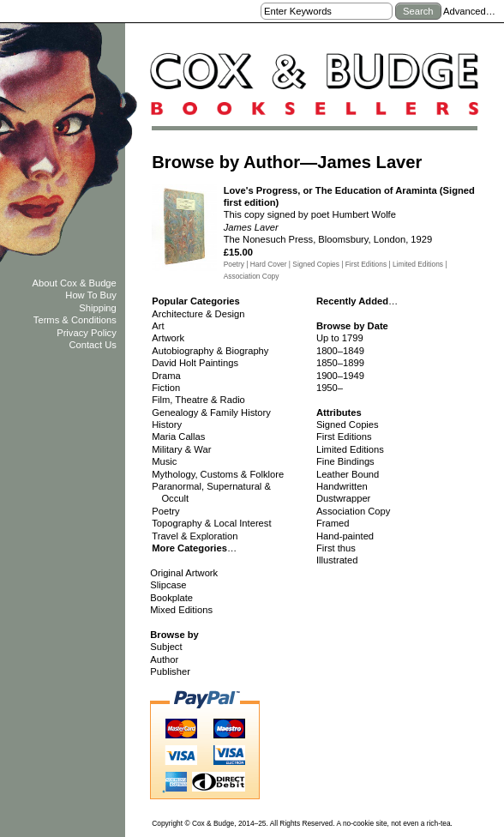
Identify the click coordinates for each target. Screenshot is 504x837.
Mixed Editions (181, 610)
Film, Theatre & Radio (198, 400)
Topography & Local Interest (211, 523)
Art (158, 326)
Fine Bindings (345, 461)
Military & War (181, 449)
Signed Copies (348, 425)
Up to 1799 (340, 338)
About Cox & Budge (75, 283)
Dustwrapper (343, 498)
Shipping (98, 308)
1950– (330, 388)
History (167, 425)
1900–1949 (340, 376)
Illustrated (337, 560)
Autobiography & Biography (210, 351)
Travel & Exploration (195, 536)
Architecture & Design (198, 314)
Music (164, 461)
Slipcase (168, 585)
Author (164, 659)
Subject (166, 647)
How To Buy (91, 295)
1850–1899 (340, 363)
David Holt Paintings (195, 363)
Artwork (168, 338)
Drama (166, 376)
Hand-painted (345, 536)
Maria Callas (178, 437)
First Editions (344, 437)
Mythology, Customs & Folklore (218, 474)
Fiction (166, 388)
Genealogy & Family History (211, 412)
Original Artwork (184, 573)
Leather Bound (348, 474)
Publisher (170, 671)
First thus (336, 548)
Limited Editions (350, 449)
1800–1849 (340, 351)
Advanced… (469, 11)
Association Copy (353, 511)
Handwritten (342, 486)
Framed (333, 523)
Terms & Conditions (75, 320)
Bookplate (171, 598)
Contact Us (92, 345)
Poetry (165, 511)
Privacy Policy (87, 333)
